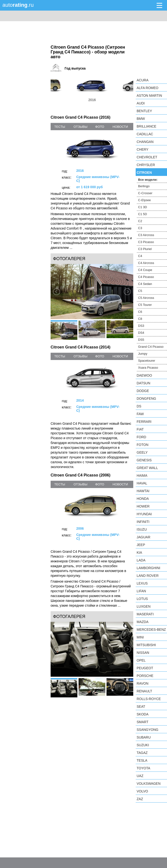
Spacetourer (147, 361)
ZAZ (140, 799)
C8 (140, 319)
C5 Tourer (145, 305)
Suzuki (143, 745)
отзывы (80, 127)
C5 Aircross (146, 298)
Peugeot (145, 668)
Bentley (144, 111)
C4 (140, 256)
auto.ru (18, 5)
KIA (139, 553)
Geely (142, 452)
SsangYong (147, 730)
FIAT (140, 429)
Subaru (144, 737)
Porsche (145, 676)
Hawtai (143, 491)
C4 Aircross (146, 263)
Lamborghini (148, 568)
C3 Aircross (146, 235)
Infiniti (143, 522)
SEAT (141, 707)
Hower (143, 506)
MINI (140, 637)
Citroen (144, 173)
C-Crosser (145, 193)
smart (143, 722)
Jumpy (143, 354)
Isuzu (142, 529)
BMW (141, 119)
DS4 (141, 333)
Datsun (144, 383)
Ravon (143, 683)
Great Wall (147, 468)
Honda (143, 499)
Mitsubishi (146, 645)
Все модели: (148, 180)
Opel (141, 660)
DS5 (141, 340)
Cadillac (145, 134)
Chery (143, 149)
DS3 (141, 326)
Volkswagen (149, 784)
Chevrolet (147, 157)
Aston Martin (149, 96)
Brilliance (147, 126)
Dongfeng (146, 399)
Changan (145, 142)
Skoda (143, 714)
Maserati (145, 614)
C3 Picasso (146, 242)
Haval (142, 483)
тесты (60, 127)
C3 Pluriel (145, 249)
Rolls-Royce (149, 699)
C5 (140, 291)
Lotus (142, 599)
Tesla (142, 760)
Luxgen (144, 606)
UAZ (140, 776)
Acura (143, 80)
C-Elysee (144, 200)
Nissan (143, 653)
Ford (141, 437)
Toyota (143, 768)
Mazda (143, 622)
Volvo (142, 791)
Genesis (144, 460)
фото (100, 127)
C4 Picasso (146, 277)
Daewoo (144, 375)
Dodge (143, 391)
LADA (141, 560)
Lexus (142, 583)
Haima (142, 476)
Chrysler (146, 165)
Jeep (141, 545)
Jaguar (144, 537)
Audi (141, 103)
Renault (144, 691)
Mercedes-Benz (151, 630)
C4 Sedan (145, 284)
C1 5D (143, 214)
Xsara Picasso (148, 368)
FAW (140, 414)
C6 (140, 312)
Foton (143, 445)
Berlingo (144, 186)
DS (139, 406)
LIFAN (141, 591)
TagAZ (142, 753)
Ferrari (144, 422)
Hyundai (144, 514)
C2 (140, 221)
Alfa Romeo (147, 88)
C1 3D (143, 207)
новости (120, 127)
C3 (140, 228)
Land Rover (148, 576)
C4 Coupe (145, 270)
